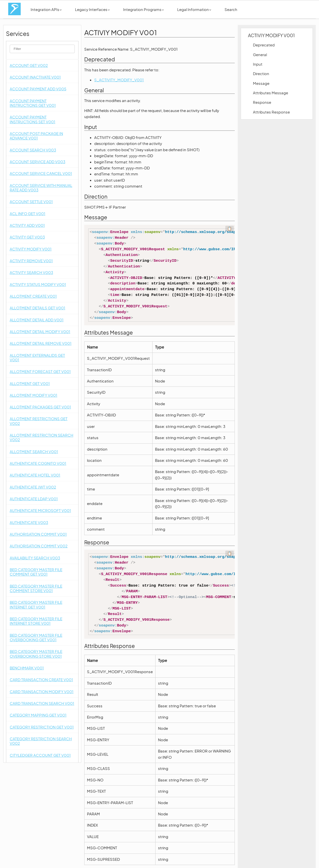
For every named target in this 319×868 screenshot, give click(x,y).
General (260, 55)
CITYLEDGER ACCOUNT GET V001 (40, 755)
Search (231, 9)
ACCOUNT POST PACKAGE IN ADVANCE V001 (36, 136)
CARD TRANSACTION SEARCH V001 (42, 703)
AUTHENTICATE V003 (29, 522)
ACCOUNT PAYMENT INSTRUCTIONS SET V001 (33, 119)
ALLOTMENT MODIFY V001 (34, 395)
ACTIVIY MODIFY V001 (271, 35)
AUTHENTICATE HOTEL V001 (35, 475)
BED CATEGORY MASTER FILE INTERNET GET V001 (36, 604)
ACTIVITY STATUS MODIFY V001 (38, 284)
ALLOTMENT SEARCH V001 (34, 451)
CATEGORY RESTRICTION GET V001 (42, 727)
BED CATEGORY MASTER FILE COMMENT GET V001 (36, 572)
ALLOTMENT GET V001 (30, 383)
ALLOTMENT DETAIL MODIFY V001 (40, 331)
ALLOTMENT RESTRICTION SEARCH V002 (41, 437)
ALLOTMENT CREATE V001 (33, 296)
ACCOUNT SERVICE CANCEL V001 (41, 173)
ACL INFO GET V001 (28, 213)
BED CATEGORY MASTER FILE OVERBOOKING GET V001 (36, 637)
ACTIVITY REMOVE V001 (31, 261)
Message (261, 83)
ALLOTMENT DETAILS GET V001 (38, 308)
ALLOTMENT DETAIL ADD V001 (37, 320)
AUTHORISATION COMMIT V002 (39, 546)
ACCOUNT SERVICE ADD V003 (38, 162)
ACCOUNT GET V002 (29, 65)
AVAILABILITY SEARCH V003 (35, 558)
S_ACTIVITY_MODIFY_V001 (119, 80)
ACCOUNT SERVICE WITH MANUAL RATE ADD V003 (41, 187)
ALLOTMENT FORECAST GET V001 (40, 371)
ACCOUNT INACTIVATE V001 (35, 77)
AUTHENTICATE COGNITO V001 (38, 463)
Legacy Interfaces (92, 9)
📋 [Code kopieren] (230, 229)
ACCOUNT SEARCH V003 (33, 150)
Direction (261, 73)
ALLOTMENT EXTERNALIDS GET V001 (37, 357)
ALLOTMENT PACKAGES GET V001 (40, 407)
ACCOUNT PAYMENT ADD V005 (38, 89)
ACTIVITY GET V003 (27, 237)
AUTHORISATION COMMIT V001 (38, 534)
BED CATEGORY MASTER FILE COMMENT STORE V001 (36, 588)
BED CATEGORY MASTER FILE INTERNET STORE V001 (36, 621)
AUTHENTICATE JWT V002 (33, 487)
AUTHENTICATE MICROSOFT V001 (40, 510)
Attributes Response (271, 112)
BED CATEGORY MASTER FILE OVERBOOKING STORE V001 (36, 654)
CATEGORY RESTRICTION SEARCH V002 (41, 741)
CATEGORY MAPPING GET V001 (38, 715)
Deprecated (264, 45)
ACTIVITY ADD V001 (27, 225)
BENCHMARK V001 (27, 668)
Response (262, 102)
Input (258, 64)
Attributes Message (271, 93)
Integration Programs (143, 9)
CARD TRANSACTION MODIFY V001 (42, 691)
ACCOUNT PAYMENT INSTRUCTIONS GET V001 (33, 103)
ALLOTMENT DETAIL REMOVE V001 (41, 343)
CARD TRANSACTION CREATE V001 (41, 680)
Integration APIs (46, 9)
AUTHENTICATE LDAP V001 (34, 499)
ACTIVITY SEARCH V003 (31, 272)
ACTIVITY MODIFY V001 (31, 249)
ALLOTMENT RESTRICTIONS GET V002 (39, 421)
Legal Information (194, 9)
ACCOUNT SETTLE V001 (31, 201)
